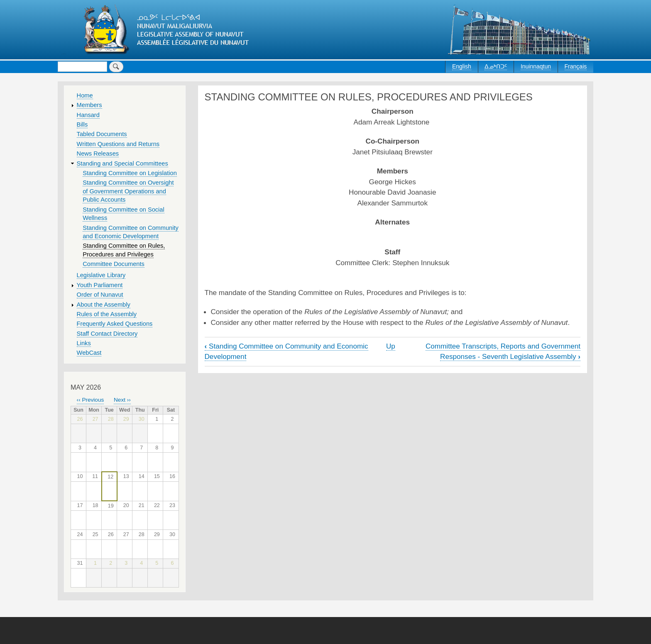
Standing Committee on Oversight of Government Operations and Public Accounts (128, 191)
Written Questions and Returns (118, 144)
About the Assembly (104, 305)
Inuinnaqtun (536, 66)
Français (576, 66)
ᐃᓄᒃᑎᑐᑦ (496, 66)
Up (391, 346)
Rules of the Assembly (107, 314)
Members (89, 105)
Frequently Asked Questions (115, 324)
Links (84, 343)
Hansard (88, 115)
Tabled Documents (102, 134)
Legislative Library (101, 275)
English (462, 66)
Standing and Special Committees (122, 163)
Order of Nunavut (100, 295)
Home (85, 95)
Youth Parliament (100, 285)
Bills (82, 124)
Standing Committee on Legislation (130, 173)
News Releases (98, 154)
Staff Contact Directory (107, 334)
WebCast (89, 353)
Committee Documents (114, 264)
